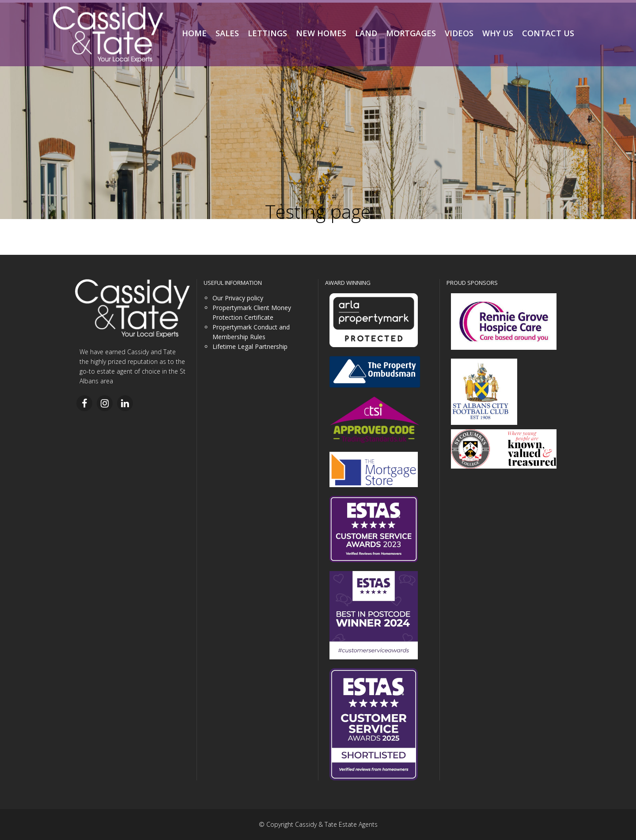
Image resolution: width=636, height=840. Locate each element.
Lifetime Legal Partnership (250, 346)
